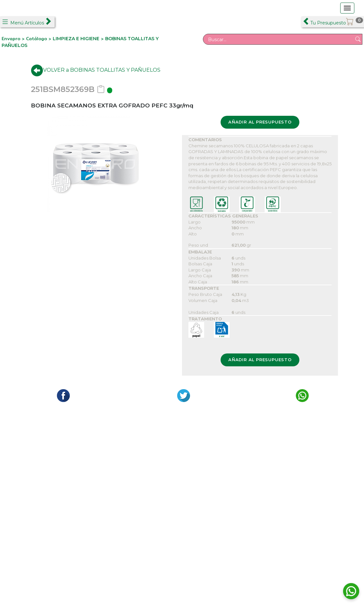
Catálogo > (39, 39)
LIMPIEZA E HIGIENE (76, 39)
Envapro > (14, 39)
